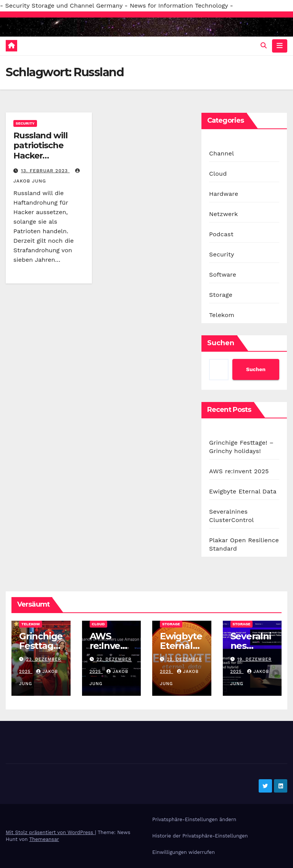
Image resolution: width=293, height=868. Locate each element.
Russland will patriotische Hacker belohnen (40, 151)
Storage (221, 295)
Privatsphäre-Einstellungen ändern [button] (194, 819)
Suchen (221, 343)
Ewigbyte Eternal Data (243, 491)
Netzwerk (223, 214)
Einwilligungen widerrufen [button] (184, 852)
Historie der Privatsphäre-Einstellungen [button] (200, 836)
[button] (264, 46)
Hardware (224, 194)
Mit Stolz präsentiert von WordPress (50, 832)
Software (223, 275)
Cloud (218, 174)
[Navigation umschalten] (280, 46)
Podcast (221, 234)
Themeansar (44, 839)
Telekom (222, 315)
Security (25, 123)
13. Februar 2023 (45, 171)
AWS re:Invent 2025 (239, 471)
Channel (221, 153)
